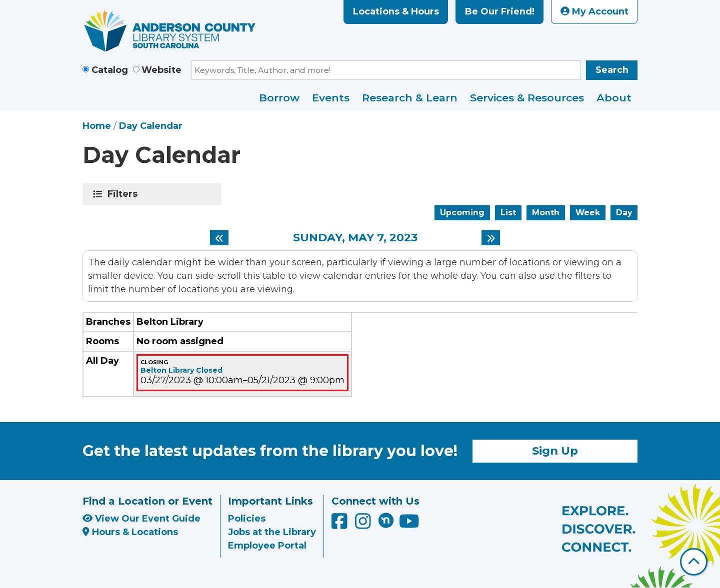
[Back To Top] (694, 562)
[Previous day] (219, 238)
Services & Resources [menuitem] (527, 98)
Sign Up (555, 451)
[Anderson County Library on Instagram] (364, 525)
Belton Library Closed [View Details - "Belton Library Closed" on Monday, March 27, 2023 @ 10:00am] (181, 370)
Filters (124, 194)
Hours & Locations (130, 532)
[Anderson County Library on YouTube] (409, 525)
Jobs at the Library (272, 532)
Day (624, 213)
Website (161, 70)
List (508, 213)
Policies (247, 519)
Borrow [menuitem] (279, 98)
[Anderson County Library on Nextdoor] (386, 520)
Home (97, 126)
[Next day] (491, 238)
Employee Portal (267, 546)
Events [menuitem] (331, 98)
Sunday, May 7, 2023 (355, 238)
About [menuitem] (614, 98)
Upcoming (462, 213)
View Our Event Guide (141, 519)
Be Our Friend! (500, 11)
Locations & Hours (396, 11)
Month (546, 213)
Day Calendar (151, 126)
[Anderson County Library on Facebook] (341, 525)
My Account (594, 11)
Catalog (110, 70)
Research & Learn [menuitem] (410, 98)
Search (612, 70)
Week (588, 213)
